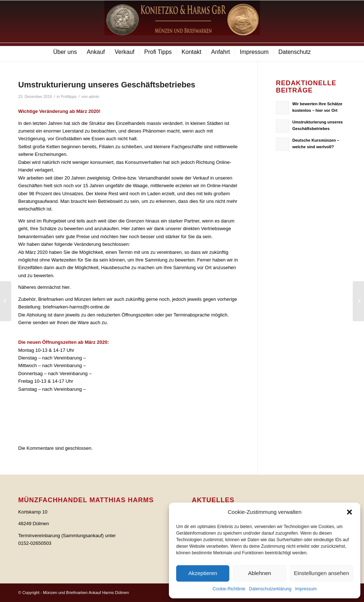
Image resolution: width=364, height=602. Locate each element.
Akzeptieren (203, 573)
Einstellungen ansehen (321, 573)
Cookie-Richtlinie (229, 589)
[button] (349, 512)
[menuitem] (65, 52)
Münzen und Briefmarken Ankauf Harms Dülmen (86, 593)
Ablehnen (259, 573)
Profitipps (69, 97)
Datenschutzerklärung (270, 589)
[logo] (182, 21)
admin (94, 97)
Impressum (306, 589)
